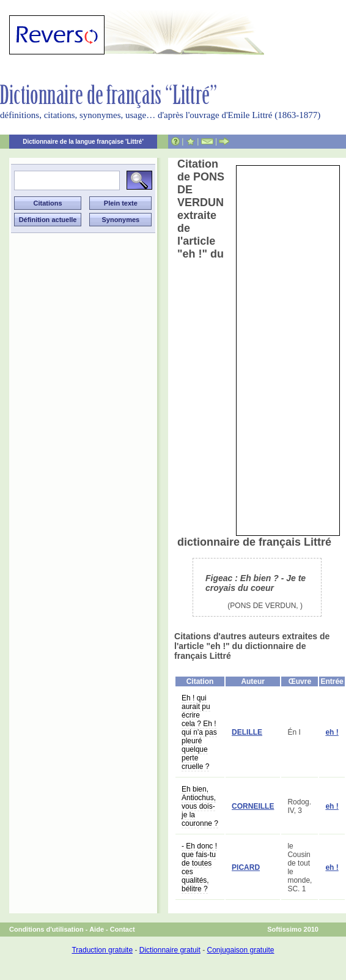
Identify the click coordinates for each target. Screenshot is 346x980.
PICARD (246, 867)
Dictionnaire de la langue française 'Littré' (83, 142)
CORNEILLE (253, 806)
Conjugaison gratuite (240, 950)
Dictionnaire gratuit (170, 950)
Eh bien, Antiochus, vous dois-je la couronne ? (200, 806)
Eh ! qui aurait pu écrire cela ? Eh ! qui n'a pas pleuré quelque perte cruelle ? (199, 732)
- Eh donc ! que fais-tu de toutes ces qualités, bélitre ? (199, 867)
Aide (97, 929)
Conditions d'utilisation (46, 929)
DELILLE (247, 732)
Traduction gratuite (102, 950)
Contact (123, 929)
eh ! (332, 732)
